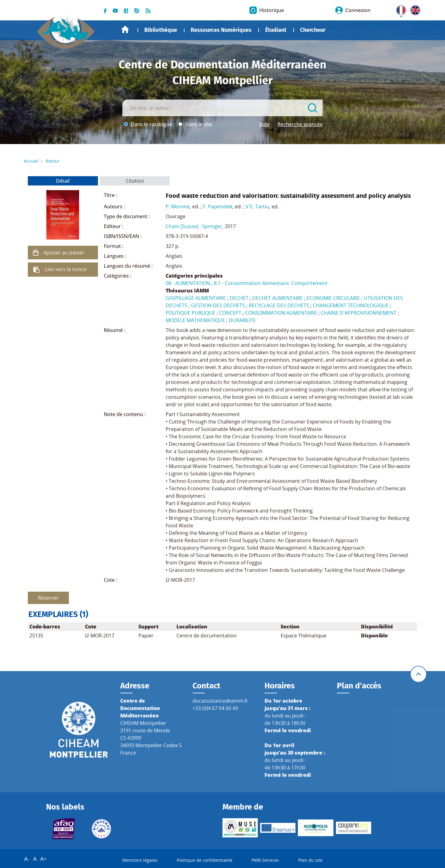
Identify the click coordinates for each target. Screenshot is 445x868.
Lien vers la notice (66, 269)
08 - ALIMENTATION (188, 283)
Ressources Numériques (221, 30)
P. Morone (178, 206)
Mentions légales (140, 860)
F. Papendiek (218, 206)
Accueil (125, 30)
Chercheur (313, 30)
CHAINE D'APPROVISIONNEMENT (359, 313)
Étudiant (276, 30)
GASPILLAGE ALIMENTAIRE (196, 298)
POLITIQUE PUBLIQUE (191, 313)
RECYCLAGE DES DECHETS (279, 305)
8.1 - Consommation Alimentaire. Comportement (271, 283)
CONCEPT (230, 313)
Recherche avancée (300, 124)
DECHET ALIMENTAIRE (278, 298)
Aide (264, 124)
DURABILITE (242, 320)
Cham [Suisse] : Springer (194, 226)
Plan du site (310, 860)
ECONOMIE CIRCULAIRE (333, 298)
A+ (43, 859)
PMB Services (265, 860)
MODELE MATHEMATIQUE (195, 320)
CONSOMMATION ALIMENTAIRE (281, 313)
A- (27, 859)
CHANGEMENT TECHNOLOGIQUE (351, 305)
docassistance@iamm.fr (220, 701)
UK (414, 9)
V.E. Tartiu (257, 206)
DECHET (239, 298)
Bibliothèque (161, 30)
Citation (135, 181)
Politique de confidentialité (205, 860)
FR (399, 9)
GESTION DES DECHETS (218, 305)
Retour (53, 161)
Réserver (48, 598)
